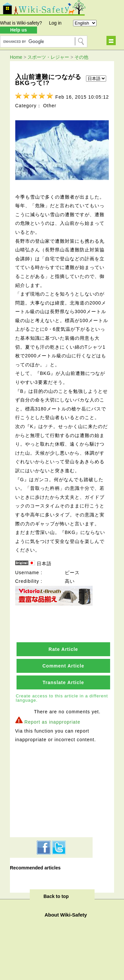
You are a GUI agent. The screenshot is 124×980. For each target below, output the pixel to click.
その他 (81, 57)
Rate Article (63, 649)
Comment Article (63, 666)
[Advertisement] (51, 789)
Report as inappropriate (52, 722)
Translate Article (63, 682)
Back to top (56, 896)
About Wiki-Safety (66, 915)
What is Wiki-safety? (21, 23)
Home (16, 57)
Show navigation (111, 41)
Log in (55, 23)
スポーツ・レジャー (48, 57)
